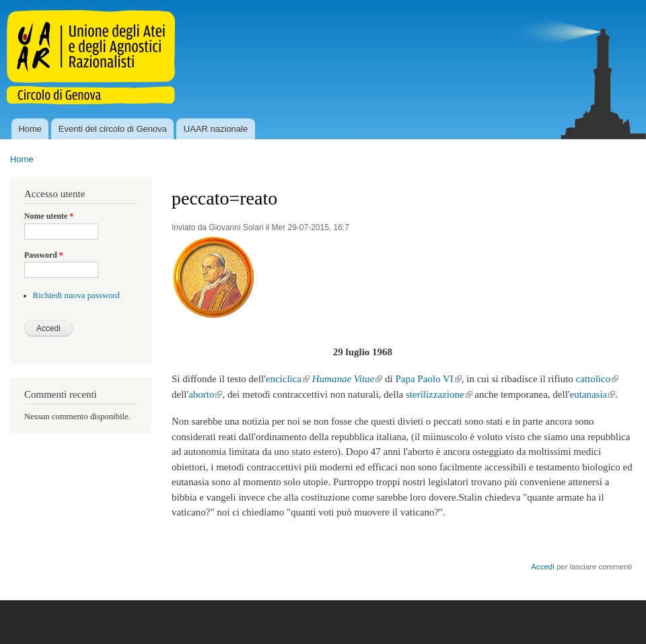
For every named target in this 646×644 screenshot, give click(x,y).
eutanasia (593, 394)
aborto (205, 394)
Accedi (542, 567)
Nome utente (49, 216)
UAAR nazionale (216, 129)
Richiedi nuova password (76, 295)
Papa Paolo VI (428, 379)
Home (30, 129)
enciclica (288, 379)
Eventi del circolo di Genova (113, 129)
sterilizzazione (439, 394)
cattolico (598, 379)
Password (44, 255)
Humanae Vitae (348, 379)
